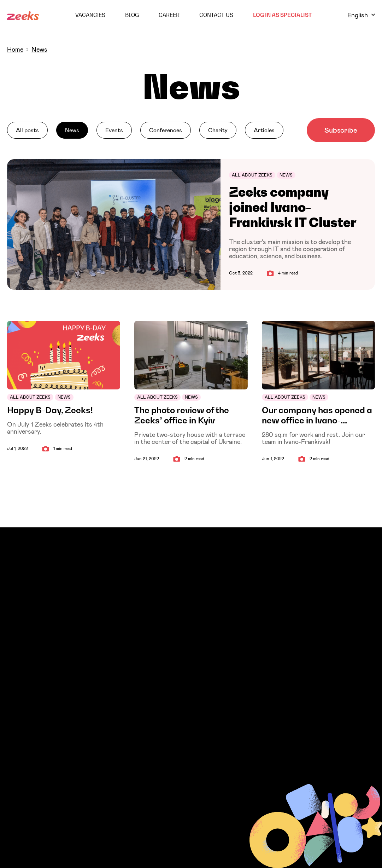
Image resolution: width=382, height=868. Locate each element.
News (72, 130)
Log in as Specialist (282, 15)
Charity (218, 130)
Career (169, 15)
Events (114, 130)
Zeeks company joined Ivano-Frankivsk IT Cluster (293, 207)
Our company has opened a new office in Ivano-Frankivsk (317, 415)
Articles (264, 130)
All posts (27, 130)
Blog (132, 15)
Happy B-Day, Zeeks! (50, 410)
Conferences (166, 130)
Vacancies (90, 15)
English (361, 15)
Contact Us (216, 15)
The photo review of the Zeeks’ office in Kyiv (182, 415)
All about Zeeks (252, 175)
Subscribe (341, 130)
